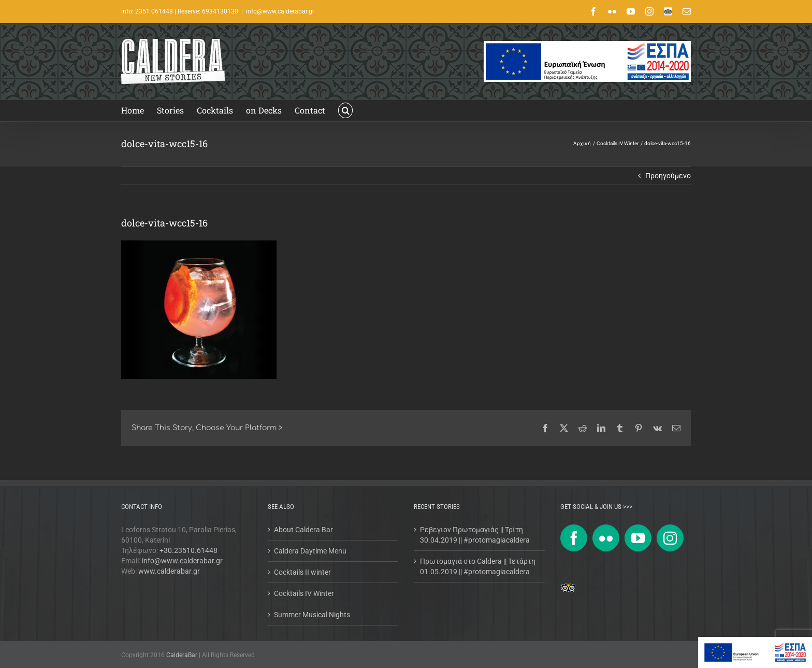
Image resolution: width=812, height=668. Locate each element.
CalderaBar (183, 655)
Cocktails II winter (302, 572)
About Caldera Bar (303, 530)
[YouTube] (638, 538)
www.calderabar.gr (169, 571)
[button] (345, 110)
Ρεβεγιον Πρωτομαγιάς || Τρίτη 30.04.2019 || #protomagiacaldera (475, 535)
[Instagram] (670, 538)
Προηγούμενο (668, 176)
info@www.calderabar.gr (280, 11)
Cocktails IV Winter (304, 593)
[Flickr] (606, 538)
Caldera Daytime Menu (310, 551)
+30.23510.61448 (189, 550)
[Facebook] (574, 538)
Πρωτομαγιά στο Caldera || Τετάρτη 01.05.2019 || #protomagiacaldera (478, 566)
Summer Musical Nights (312, 615)
